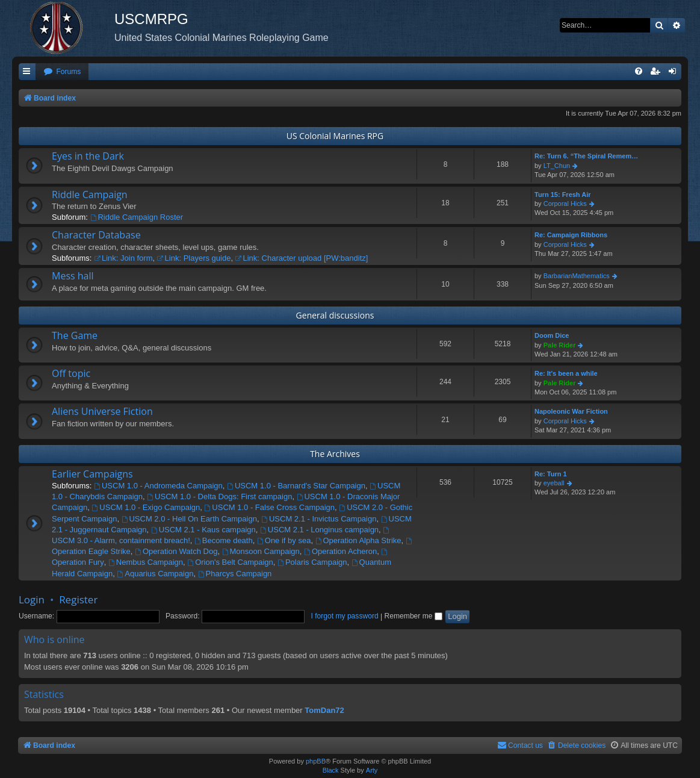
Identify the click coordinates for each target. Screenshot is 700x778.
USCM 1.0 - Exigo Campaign (146, 507)
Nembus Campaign (146, 562)
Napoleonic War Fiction (571, 411)
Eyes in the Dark (88, 156)
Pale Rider (560, 345)
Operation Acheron (340, 551)
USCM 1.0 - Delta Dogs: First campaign (219, 496)
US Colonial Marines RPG (335, 136)
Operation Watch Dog (176, 551)
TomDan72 (324, 710)
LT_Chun (557, 166)
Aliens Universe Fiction (102, 411)
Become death (224, 540)
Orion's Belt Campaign (230, 562)
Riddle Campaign (90, 194)
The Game (75, 335)
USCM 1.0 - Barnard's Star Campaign (296, 486)
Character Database (96, 235)
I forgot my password (344, 616)
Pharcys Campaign (235, 574)
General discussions (335, 315)
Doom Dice (552, 335)
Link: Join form (123, 258)
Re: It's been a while (566, 373)
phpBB (316, 761)
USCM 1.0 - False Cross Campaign (269, 507)
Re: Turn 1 (551, 474)
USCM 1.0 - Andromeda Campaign (158, 486)
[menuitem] (62, 72)
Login (32, 599)
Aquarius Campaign (155, 574)
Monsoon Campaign (261, 551)
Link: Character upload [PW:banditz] (302, 258)
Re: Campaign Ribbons (571, 235)
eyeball (554, 483)
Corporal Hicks (565, 204)
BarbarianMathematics (577, 276)
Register (78, 599)
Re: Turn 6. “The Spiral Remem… (586, 156)
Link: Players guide (194, 258)
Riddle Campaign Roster (137, 217)
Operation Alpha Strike (358, 540)
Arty (372, 770)
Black (331, 770)
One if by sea (284, 540)
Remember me (413, 616)
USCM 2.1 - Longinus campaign (319, 530)
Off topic (71, 373)
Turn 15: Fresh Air (563, 194)
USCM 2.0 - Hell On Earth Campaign (189, 519)
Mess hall (73, 276)
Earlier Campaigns (92, 474)
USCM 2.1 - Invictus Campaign (319, 519)
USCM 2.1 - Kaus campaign (203, 530)
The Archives (335, 454)
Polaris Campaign (312, 562)
